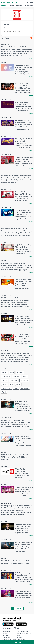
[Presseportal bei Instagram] (17, 628)
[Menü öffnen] (31, 3)
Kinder (16, 388)
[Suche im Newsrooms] (17, 32)
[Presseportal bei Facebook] (12, 628)
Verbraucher (14, 380)
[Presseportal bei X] (14, 628)
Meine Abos (29, 6)
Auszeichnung (7, 388)
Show (12, 384)
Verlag (12, 372)
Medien (4, 372)
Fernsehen (20, 372)
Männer (5, 384)
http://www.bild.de (9, 28)
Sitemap (20, 638)
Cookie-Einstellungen (9, 640)
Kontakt (5, 633)
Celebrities (17, 376)
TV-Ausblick (24, 380)
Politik (4, 392)
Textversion (6, 635)
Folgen (17, 642)
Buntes (25, 376)
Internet (5, 380)
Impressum (6, 631)
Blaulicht (11, 6)
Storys (4, 6)
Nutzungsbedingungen (24, 633)
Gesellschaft (25, 388)
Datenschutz (6, 638)
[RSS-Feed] (31, 38)
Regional (19, 6)
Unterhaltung (6, 376)
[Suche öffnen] (27, 3)
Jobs (18, 635)
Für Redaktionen (22, 631)
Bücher (18, 384)
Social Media (21, 640)
